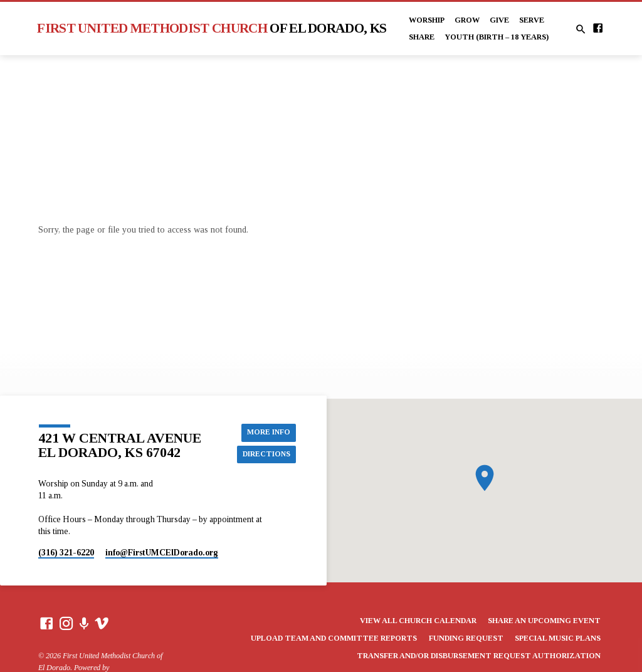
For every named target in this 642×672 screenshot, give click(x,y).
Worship (427, 20)
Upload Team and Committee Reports (334, 638)
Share (422, 37)
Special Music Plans (558, 638)
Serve (532, 20)
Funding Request (466, 638)
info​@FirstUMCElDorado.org (162, 553)
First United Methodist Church (212, 28)
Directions (265, 454)
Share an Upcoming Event (544, 621)
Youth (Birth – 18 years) (497, 37)
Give (499, 20)
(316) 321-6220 (66, 553)
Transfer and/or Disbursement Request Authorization (479, 656)
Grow (467, 20)
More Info (268, 432)
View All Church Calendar (418, 621)
